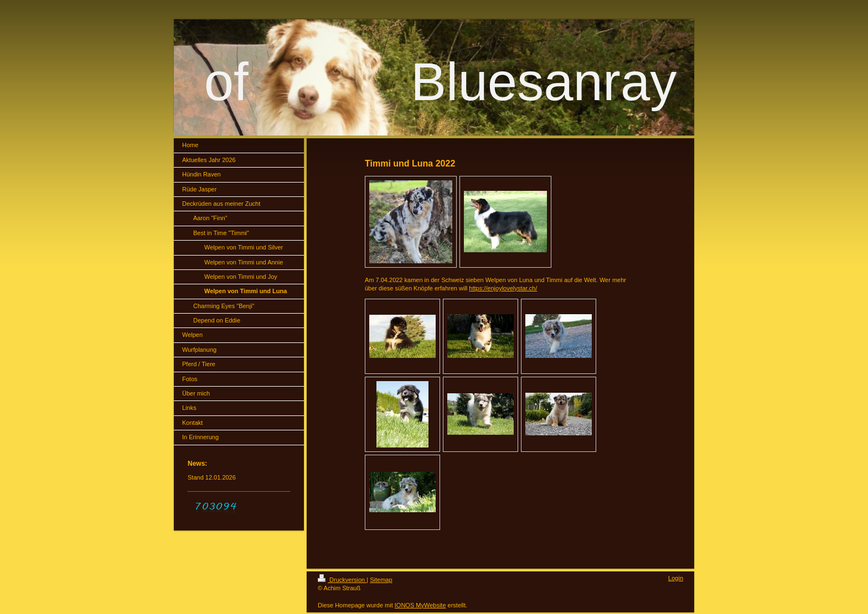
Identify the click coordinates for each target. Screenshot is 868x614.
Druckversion (342, 580)
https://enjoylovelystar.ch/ (503, 288)
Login (676, 578)
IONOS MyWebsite (420, 605)
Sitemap (381, 580)
